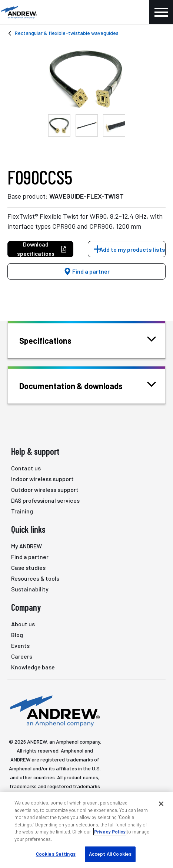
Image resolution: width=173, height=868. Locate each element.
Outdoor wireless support (45, 490)
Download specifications (42, 249)
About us (23, 624)
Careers (22, 656)
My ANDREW (26, 546)
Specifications (55, 340)
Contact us (26, 468)
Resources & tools (35, 578)
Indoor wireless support (42, 479)
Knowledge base (33, 667)
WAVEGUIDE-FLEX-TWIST (86, 196)
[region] (86, 830)
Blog (17, 635)
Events (20, 645)
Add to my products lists (132, 249)
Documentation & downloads (80, 385)
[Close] (161, 804)
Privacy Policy (110, 832)
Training (22, 511)
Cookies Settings (56, 854)
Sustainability (30, 589)
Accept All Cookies (110, 854)
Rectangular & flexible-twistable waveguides (67, 33)
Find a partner (87, 271)
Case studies (28, 567)
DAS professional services (45, 500)
